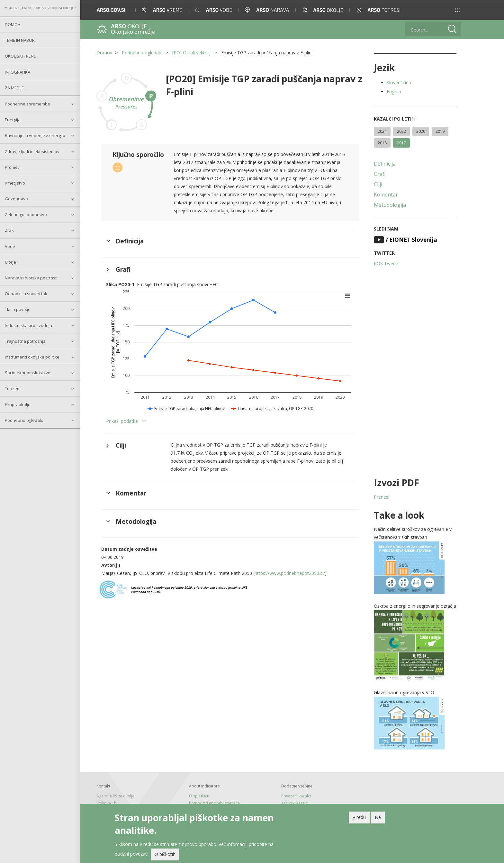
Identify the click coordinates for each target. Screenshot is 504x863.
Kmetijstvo (15, 183)
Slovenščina (399, 82)
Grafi (380, 174)
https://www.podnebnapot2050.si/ (290, 573)
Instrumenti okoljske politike (32, 357)
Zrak (9, 230)
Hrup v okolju (18, 404)
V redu (359, 817)
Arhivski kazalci (295, 803)
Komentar (386, 195)
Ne (378, 817)
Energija (13, 120)
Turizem (13, 388)
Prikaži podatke (122, 421)
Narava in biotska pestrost (31, 278)
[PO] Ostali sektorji (192, 53)
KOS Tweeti (386, 263)
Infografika (18, 72)
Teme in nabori (20, 40)
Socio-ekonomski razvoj (28, 373)
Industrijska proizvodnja (28, 325)
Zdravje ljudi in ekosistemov (32, 151)
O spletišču (199, 796)
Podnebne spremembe (27, 104)
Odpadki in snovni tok (26, 294)
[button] (457, 10)
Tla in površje (18, 309)
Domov (13, 24)
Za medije (14, 88)
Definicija (385, 164)
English (394, 91)
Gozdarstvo (16, 199)
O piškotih (165, 854)
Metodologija (390, 205)
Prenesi (382, 497)
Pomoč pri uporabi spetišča (214, 803)
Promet (12, 167)
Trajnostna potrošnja (25, 341)
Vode (10, 246)
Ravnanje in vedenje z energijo (35, 135)
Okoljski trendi (21, 56)
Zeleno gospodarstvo (26, 214)
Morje (10, 262)
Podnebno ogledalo (24, 420)
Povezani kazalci (296, 796)
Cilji (378, 184)
